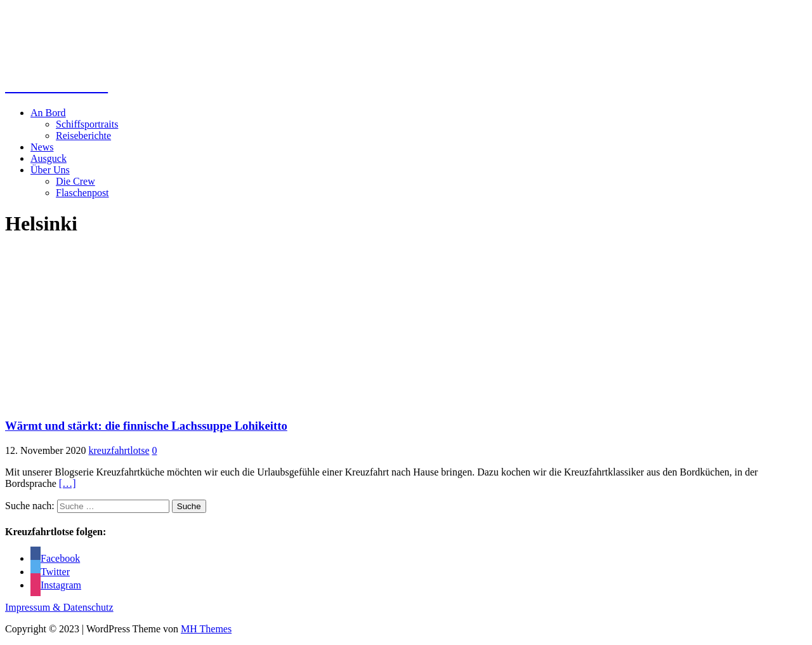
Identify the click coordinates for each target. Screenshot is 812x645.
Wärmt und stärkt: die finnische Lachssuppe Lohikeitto (146, 426)
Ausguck (49, 158)
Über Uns (50, 170)
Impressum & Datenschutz (59, 607)
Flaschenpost (82, 193)
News (42, 147)
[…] (68, 483)
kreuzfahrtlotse (119, 450)
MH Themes (206, 629)
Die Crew (75, 181)
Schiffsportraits (87, 124)
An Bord (48, 113)
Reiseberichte (83, 136)
